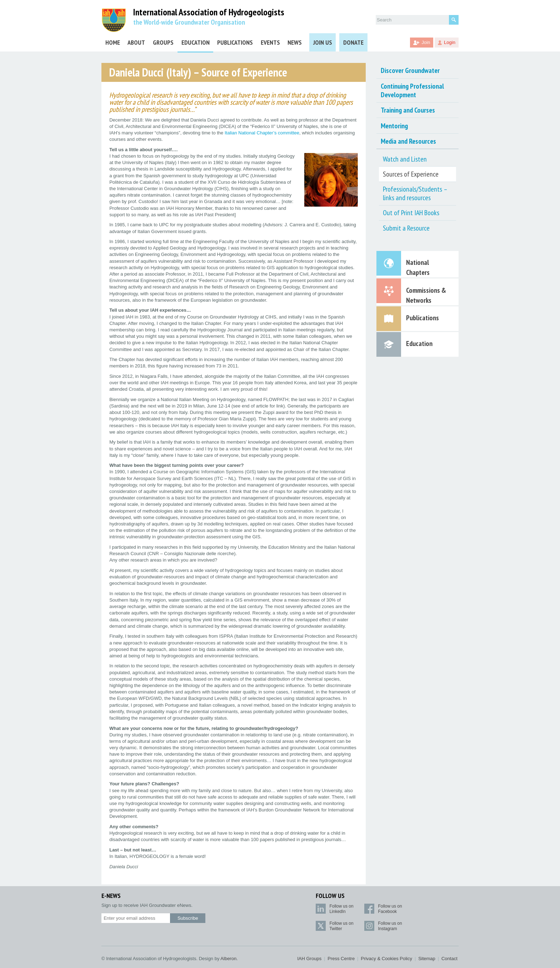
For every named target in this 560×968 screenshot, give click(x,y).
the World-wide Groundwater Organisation (189, 22)
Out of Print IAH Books (411, 213)
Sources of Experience (411, 174)
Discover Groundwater (410, 70)
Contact (449, 959)
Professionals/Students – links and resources (415, 193)
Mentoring (394, 126)
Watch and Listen (405, 159)
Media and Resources (408, 141)
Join (426, 42)
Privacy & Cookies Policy (386, 959)
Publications (235, 42)
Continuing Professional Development (412, 90)
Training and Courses (408, 110)
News (295, 42)
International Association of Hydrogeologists (209, 12)
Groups (163, 42)
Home (113, 42)
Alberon (228, 959)
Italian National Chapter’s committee (262, 133)
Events (270, 42)
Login (450, 42)
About (136, 42)
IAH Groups (309, 959)
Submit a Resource (406, 228)
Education (196, 42)
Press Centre (341, 959)
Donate (353, 42)
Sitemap (427, 959)
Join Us (323, 42)
